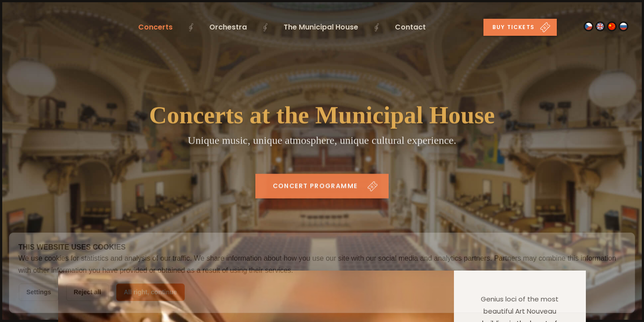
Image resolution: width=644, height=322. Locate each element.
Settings (39, 292)
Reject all (87, 292)
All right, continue (150, 292)
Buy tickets (521, 27)
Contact (410, 27)
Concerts (155, 27)
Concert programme (325, 188)
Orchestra (228, 27)
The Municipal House (321, 27)
